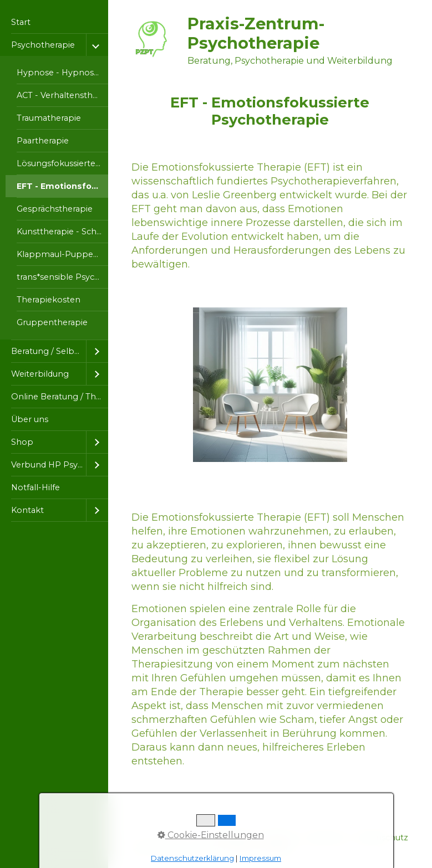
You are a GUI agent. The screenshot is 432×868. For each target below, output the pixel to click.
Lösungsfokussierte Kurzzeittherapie (62, 163)
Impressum (260, 858)
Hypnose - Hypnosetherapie (62, 73)
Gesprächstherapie (55, 209)
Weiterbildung (40, 374)
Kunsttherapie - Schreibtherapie (62, 232)
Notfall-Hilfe (35, 487)
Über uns (30, 419)
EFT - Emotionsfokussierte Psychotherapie (62, 186)
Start (21, 22)
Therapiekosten (49, 300)
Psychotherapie (43, 45)
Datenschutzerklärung (192, 858)
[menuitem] (54, 22)
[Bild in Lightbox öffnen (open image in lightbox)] (270, 385)
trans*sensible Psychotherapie (62, 277)
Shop (22, 442)
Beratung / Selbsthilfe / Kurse (49, 351)
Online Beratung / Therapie (60, 397)
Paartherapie (43, 141)
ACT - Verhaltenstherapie (62, 95)
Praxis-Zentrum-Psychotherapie (256, 33)
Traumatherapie (49, 118)
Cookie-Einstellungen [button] (211, 835)
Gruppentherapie (52, 322)
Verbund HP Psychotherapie (49, 465)
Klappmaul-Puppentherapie (62, 254)
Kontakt (27, 510)
